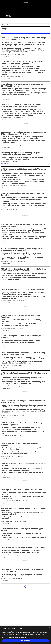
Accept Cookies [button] (25, 641)
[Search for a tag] (25, 25)
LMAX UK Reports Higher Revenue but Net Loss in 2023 (22, 290)
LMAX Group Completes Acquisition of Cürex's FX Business (21, 444)
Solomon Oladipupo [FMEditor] (21, 521)
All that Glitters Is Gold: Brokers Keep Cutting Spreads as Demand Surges (23, 225)
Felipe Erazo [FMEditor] (19, 578)
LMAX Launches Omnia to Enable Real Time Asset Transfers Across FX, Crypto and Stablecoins (21, 106)
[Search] (48, 25)
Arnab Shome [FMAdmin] (21, 328)
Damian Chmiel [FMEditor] (21, 54)
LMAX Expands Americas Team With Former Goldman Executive (23, 194)
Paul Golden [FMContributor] (19, 241)
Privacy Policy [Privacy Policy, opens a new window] (27, 636)
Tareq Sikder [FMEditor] (20, 118)
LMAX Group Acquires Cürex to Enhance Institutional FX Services (23, 465)
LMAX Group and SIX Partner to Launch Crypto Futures (23, 548)
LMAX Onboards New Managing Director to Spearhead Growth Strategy (23, 402)
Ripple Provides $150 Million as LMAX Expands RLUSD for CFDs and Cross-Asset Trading (23, 133)
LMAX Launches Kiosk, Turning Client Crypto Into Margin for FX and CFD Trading (24, 39)
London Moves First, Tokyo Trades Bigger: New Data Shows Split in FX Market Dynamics (22, 63)
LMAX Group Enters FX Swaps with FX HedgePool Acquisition (20, 316)
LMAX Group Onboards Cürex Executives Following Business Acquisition (21, 424)
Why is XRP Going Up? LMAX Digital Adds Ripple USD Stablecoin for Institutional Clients (22, 249)
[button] (25, 638)
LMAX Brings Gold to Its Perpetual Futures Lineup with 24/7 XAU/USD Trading (22, 85)
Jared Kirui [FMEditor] (20, 77)
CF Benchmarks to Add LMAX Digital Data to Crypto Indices (22, 530)
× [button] (49, 627)
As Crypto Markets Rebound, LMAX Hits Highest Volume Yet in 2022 (23, 509)
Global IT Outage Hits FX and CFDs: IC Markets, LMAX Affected (22, 337)
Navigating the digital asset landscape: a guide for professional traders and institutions (22, 154)
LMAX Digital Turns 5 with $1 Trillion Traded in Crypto (22, 490)
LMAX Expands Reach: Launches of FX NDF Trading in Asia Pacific (24, 374)
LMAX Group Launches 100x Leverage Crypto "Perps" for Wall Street (23, 170)
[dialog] (25, 635)
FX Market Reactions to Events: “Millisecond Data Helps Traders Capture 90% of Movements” (23, 270)
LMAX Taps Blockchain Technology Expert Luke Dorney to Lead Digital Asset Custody (23, 354)
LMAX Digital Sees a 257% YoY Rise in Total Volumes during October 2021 (22, 571)
